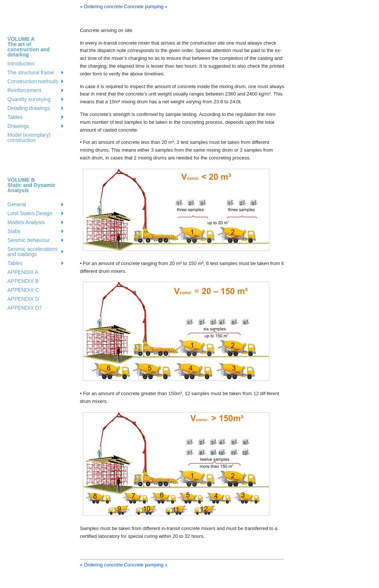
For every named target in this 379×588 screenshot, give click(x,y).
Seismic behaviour (29, 240)
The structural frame (31, 72)
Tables (15, 117)
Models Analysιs (26, 222)
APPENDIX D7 (25, 308)
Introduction (21, 64)
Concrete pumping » (146, 7)
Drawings (18, 126)
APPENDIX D (23, 299)
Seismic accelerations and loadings (33, 252)
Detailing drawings (29, 108)
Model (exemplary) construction (29, 138)
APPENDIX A (23, 272)
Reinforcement (24, 90)
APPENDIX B (23, 281)
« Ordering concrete (101, 7)
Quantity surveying (29, 99)
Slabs (14, 231)
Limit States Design (30, 213)
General (17, 204)
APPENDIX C (23, 290)
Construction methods (33, 81)
